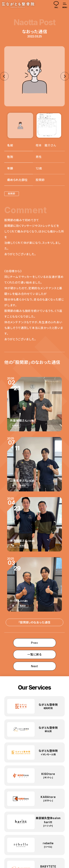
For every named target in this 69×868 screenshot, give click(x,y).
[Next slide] (65, 76)
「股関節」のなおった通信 (35, 622)
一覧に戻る (34, 654)
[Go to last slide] (4, 76)
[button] (20, 125)
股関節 (11, 194)
